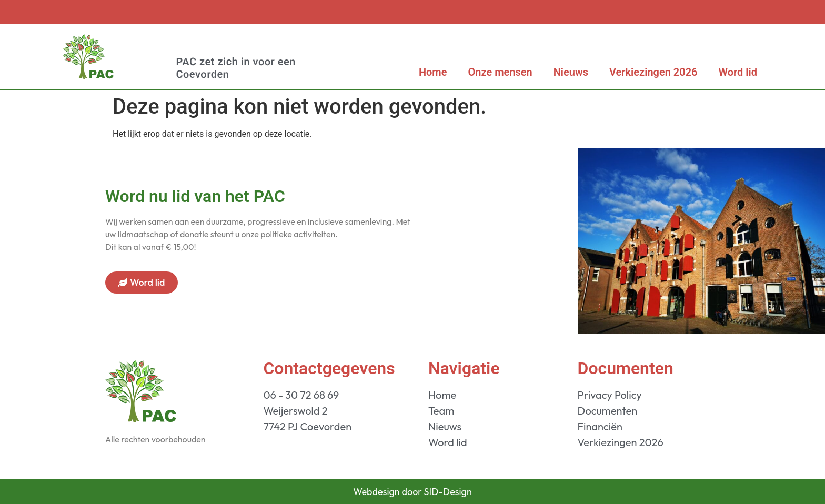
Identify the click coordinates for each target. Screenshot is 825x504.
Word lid (738, 72)
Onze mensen (500, 72)
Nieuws (571, 72)
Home (433, 72)
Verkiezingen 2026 (653, 72)
